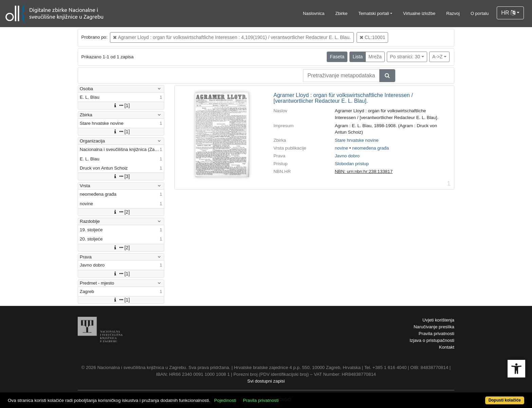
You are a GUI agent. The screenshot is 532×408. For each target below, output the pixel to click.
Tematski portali (374, 13)
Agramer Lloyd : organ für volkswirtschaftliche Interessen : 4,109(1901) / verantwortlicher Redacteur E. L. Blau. (232, 37)
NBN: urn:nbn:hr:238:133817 (364, 171)
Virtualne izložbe (419, 13)
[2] (121, 212)
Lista (358, 57)
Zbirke (341, 13)
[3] (121, 176)
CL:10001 (373, 37)
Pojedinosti (225, 400)
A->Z (438, 57)
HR (508, 13)
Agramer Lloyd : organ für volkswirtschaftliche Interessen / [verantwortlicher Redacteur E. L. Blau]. (343, 98)
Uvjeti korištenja (438, 320)
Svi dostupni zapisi (266, 381)
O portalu (480, 13)
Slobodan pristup (352, 164)
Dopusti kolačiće (505, 400)
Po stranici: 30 (405, 57)
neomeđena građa (370, 148)
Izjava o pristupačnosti (432, 340)
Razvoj (453, 13)
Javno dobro (347, 156)
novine (341, 148)
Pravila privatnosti (436, 334)
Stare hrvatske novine (357, 140)
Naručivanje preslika (434, 327)
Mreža (375, 57)
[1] (121, 105)
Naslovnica (314, 13)
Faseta (337, 57)
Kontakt (447, 347)
